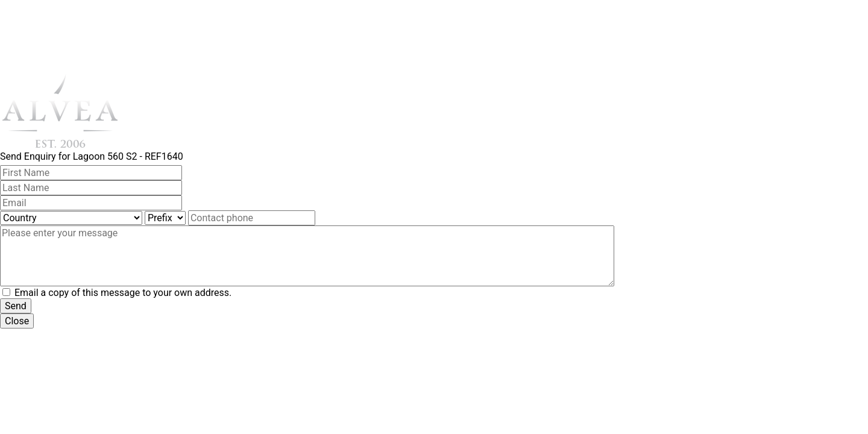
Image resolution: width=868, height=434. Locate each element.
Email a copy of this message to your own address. (123, 293)
